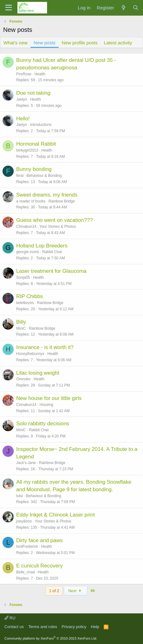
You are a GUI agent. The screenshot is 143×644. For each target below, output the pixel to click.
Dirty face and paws (39, 540)
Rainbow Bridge (62, 201)
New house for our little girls (49, 398)
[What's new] (123, 8)
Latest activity (118, 43)
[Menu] (9, 8)
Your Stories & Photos (58, 227)
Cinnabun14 (26, 227)
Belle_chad (25, 572)
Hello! (23, 119)
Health (40, 74)
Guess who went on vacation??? (55, 220)
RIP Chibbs (30, 296)
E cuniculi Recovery (39, 566)
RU (10, 618)
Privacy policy (74, 627)
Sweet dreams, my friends (47, 195)
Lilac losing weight (38, 373)
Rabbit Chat (52, 252)
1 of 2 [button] (54, 591)
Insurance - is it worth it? (45, 347)
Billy (21, 322)
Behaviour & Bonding (44, 176)
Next (76, 591)
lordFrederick (27, 547)
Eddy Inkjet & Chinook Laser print (55, 515)
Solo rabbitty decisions (43, 424)
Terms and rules (43, 627)
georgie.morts (28, 252)
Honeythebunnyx (30, 354)
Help (95, 627)
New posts (45, 43)
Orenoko (23, 379)
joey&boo (24, 521)
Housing (46, 405)
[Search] (136, 8)
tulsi (19, 496)
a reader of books (31, 201)
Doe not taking (33, 93)
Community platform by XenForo (51, 638)
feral (20, 176)
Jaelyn (22, 99)
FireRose (24, 74)
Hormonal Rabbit (36, 144)
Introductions (41, 125)
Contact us (14, 627)
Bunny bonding (34, 169)
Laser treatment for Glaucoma (51, 271)
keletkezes (25, 303)
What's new (15, 43)
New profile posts (80, 43)
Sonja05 (23, 277)
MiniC (21, 328)
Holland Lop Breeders (42, 246)
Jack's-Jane (26, 463)
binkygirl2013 (27, 150)
